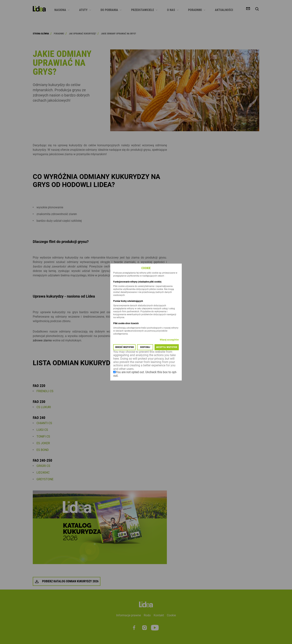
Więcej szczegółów (169, 340)
